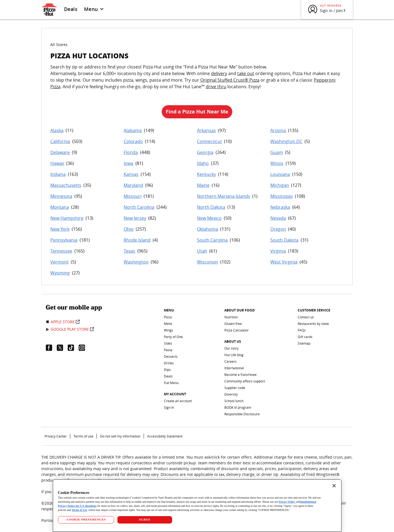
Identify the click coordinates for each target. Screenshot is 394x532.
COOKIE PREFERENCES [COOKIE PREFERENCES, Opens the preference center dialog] (86, 519)
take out (246, 73)
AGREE (145, 519)
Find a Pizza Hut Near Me (197, 112)
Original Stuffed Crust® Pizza (230, 80)
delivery (219, 73)
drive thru (216, 87)
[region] (197, 506)
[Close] (334, 486)
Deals (71, 9)
